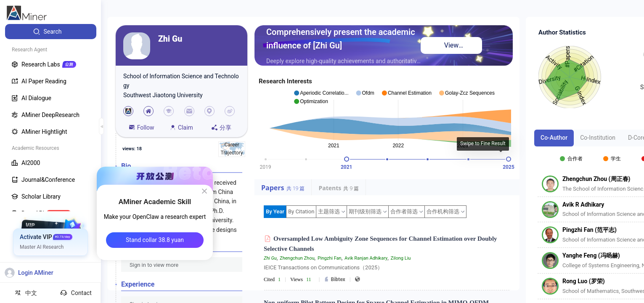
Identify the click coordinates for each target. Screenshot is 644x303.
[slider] (347, 159)
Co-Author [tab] (554, 138)
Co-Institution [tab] (598, 138)
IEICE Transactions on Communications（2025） (323, 267)
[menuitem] (51, 32)
